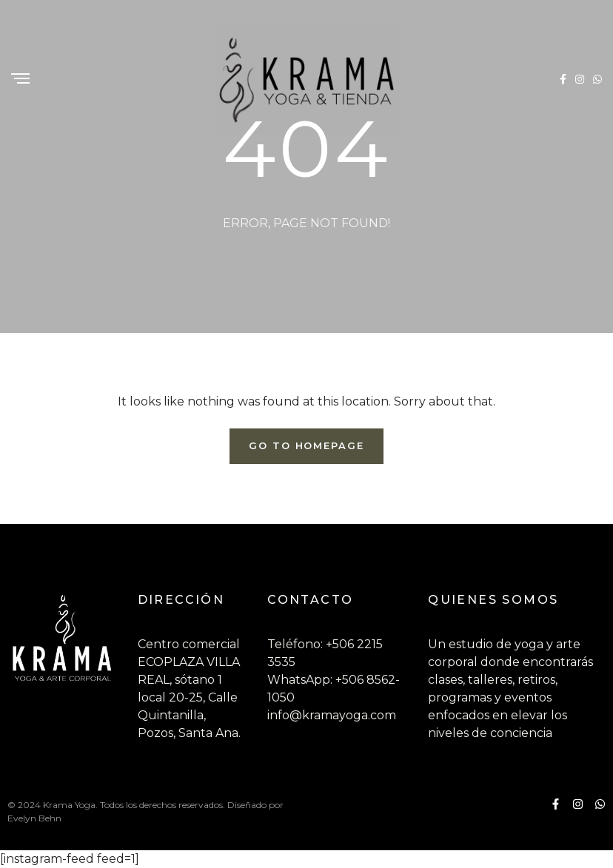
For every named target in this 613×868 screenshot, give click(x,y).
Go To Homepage (306, 445)
